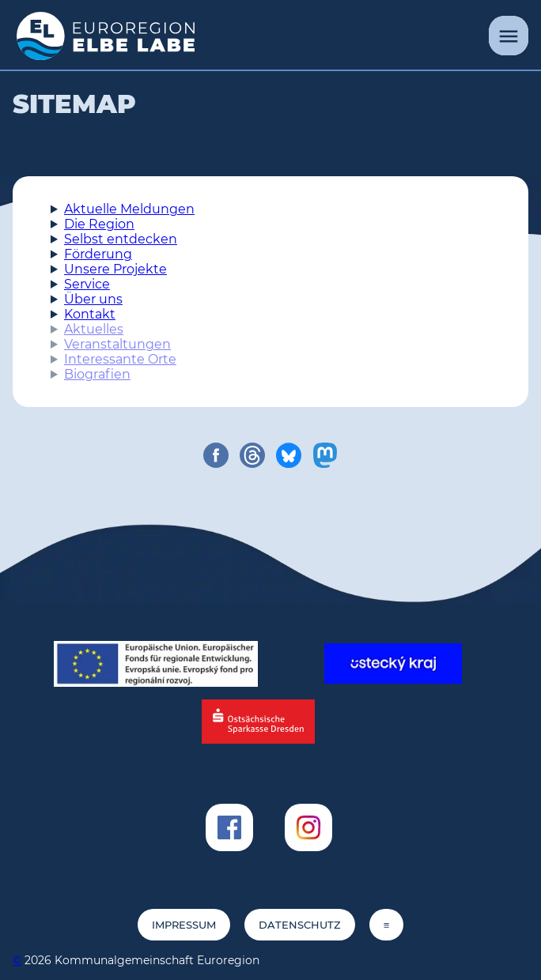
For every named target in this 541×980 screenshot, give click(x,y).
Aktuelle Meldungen (129, 209)
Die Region (99, 224)
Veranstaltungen (117, 344)
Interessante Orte (120, 359)
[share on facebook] (216, 455)
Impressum (184, 925)
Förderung (98, 254)
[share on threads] (252, 455)
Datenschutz (300, 925)
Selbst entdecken (121, 239)
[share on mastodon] (325, 455)
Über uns (93, 299)
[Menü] (509, 36)
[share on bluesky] (289, 455)
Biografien (97, 374)
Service (87, 284)
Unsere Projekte (115, 269)
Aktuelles (94, 329)
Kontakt (90, 314)
